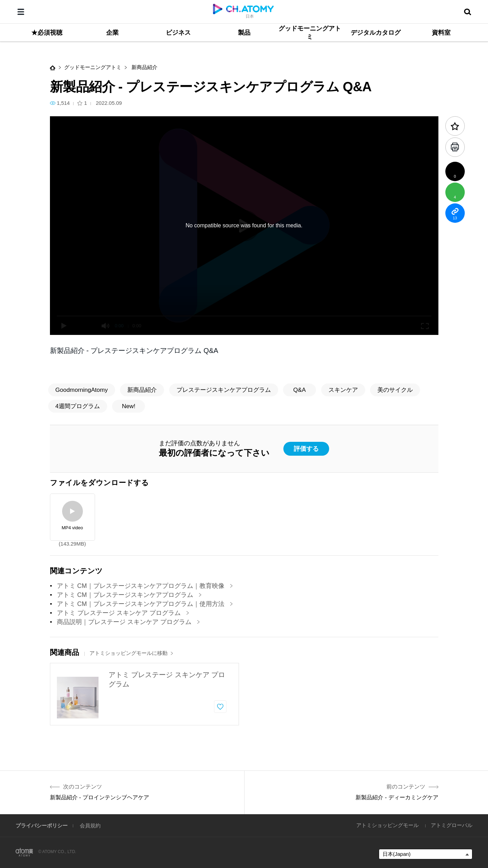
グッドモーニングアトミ (93, 67)
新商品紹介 (144, 67)
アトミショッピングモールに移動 (131, 653)
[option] (144, 694)
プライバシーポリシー (42, 825)
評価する (306, 449)
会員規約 (90, 825)
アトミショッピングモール (387, 825)
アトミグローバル (452, 825)
